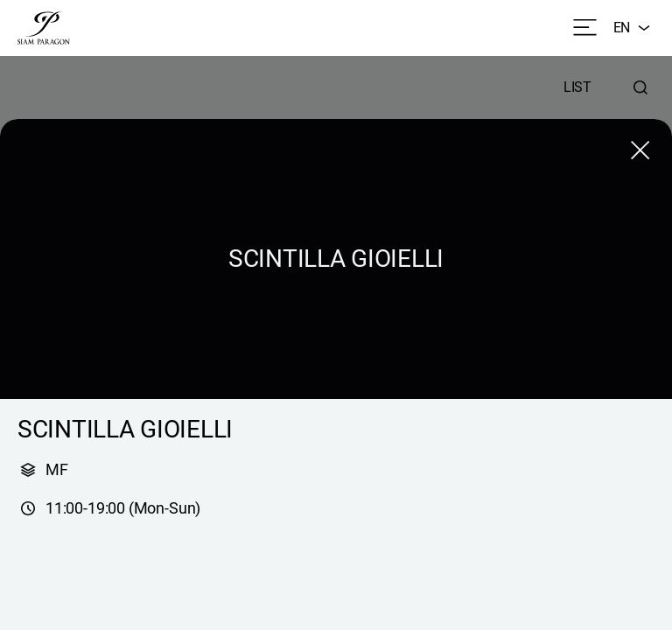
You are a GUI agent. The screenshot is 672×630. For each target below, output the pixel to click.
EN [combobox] (634, 28)
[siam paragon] (44, 28)
